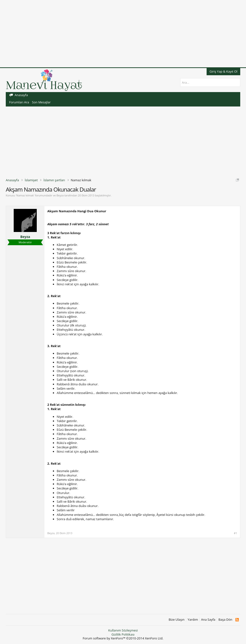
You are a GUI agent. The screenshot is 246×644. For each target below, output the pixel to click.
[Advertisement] (123, 34)
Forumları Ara (19, 102)
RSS (237, 620)
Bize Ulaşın (177, 620)
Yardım (193, 620)
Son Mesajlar (41, 102)
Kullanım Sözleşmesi (123, 630)
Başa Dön (225, 620)
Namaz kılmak (25, 195)
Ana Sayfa (208, 620)
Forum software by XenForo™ (123, 638)
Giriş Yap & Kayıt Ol (223, 71)
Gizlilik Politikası (123, 634)
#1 (236, 533)
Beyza (60, 195)
